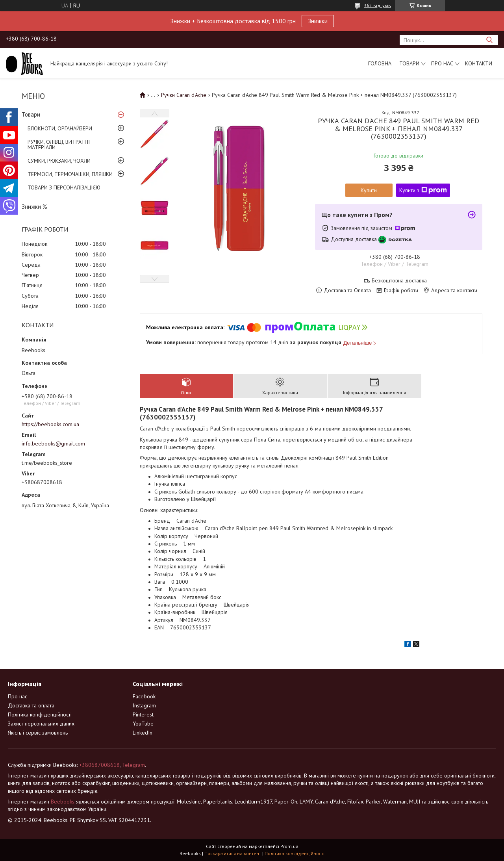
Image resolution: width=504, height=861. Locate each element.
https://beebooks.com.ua (50, 424)
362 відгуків (377, 5)
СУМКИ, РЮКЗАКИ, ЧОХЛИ (59, 161)
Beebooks (63, 802)
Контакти (479, 63)
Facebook (144, 696)
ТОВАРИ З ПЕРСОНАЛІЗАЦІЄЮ (64, 187)
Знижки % (34, 207)
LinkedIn (143, 733)
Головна (380, 63)
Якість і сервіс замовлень (38, 733)
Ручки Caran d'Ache (184, 95)
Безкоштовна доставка (399, 281)
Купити (369, 190)
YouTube (143, 724)
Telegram (133, 765)
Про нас (442, 63)
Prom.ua (289, 846)
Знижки (318, 21)
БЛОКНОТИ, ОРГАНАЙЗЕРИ (60, 128)
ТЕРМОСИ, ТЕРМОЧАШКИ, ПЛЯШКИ (70, 174)
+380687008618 (99, 765)
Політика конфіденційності (40, 714)
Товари (409, 63)
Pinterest (143, 714)
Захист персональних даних (41, 724)
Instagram (144, 705)
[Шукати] (489, 40)
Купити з (423, 190)
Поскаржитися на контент (233, 853)
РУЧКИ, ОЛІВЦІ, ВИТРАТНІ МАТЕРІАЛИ (59, 145)
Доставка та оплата (31, 705)
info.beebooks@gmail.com (53, 443)
